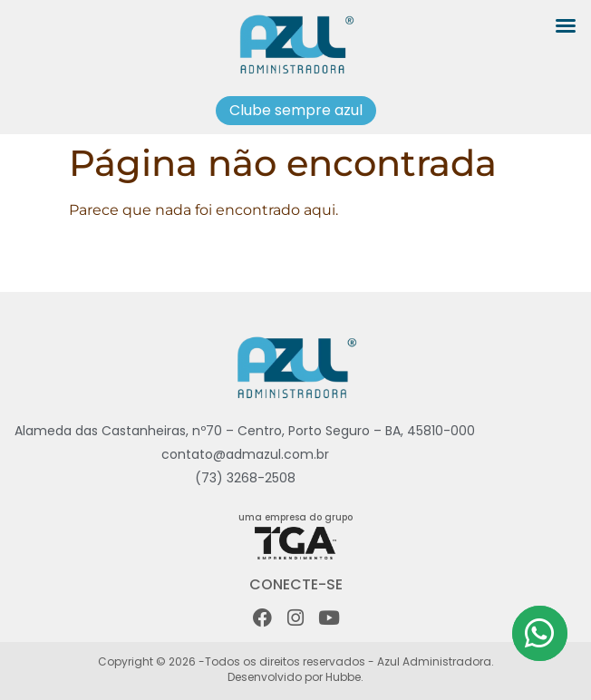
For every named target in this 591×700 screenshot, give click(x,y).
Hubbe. (343, 677)
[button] (566, 25)
